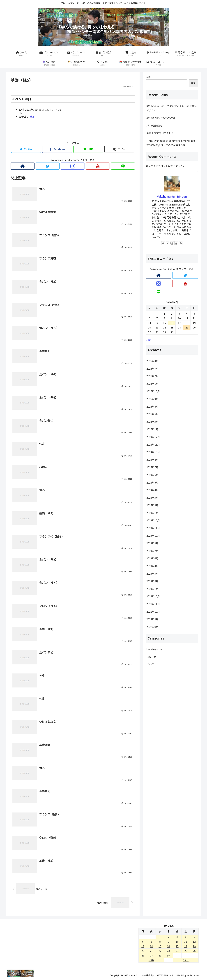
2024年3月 (152, 498)
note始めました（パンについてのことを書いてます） (172, 108)
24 (177, 951)
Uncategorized (155, 649)
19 (194, 946)
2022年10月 (153, 612)
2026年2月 (152, 376)
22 (160, 951)
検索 (148, 77)
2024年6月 (152, 475)
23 (168, 951)
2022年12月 (153, 596)
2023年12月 (153, 520)
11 (186, 942)
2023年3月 (152, 574)
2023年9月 (152, 543)
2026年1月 (152, 384)
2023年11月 (153, 528)
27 (143, 955)
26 (194, 951)
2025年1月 (152, 429)
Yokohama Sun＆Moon (172, 196)
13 (143, 946)
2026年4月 (152, 361)
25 (186, 951)
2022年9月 (152, 619)
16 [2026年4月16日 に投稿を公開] (172, 323)
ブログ (150, 664)
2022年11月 (153, 604)
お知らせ (151, 657)
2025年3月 (152, 422)
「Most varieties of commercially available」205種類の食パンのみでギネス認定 (172, 143)
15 (160, 946)
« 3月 (149, 340)
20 (143, 951)
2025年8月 (152, 406)
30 (168, 955)
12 (194, 942)
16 (168, 946)
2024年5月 (152, 482)
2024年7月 (152, 467)
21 (151, 951)
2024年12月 (153, 437)
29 (160, 955)
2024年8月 (152, 460)
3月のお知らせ (155, 125)
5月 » (186, 960)
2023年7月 (152, 551)
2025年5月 (152, 414)
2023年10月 (153, 536)
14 (151, 946)
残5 (32, 117)
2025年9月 (152, 399)
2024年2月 (152, 505)
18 (186, 946)
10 (177, 942)
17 (177, 946)
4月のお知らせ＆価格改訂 (161, 118)
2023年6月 (152, 558)
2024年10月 (153, 452)
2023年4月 (152, 566)
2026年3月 (152, 368)
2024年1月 (152, 513)
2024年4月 (152, 490)
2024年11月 (153, 444)
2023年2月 (152, 581)
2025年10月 (153, 391)
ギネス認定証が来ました (160, 133)
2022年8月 (152, 627)
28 (151, 955)
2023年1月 (152, 589)
